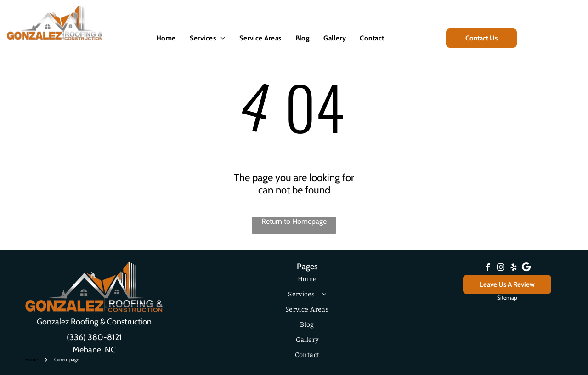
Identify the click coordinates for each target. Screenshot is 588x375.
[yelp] (514, 268)
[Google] (526, 268)
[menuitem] (166, 38)
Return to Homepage (294, 221)
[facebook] (488, 268)
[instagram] (501, 268)
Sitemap (507, 298)
